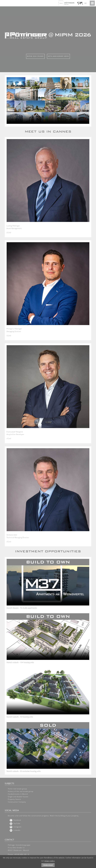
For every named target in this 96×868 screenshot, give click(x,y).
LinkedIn (17, 830)
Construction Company (17, 802)
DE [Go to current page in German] (85, 3)
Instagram (17, 827)
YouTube (17, 823)
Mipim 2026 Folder (35, 56)
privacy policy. (50, 861)
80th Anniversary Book (58, 56)
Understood (48, 865)
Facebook (17, 820)
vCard (9, 233)
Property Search (14, 799)
